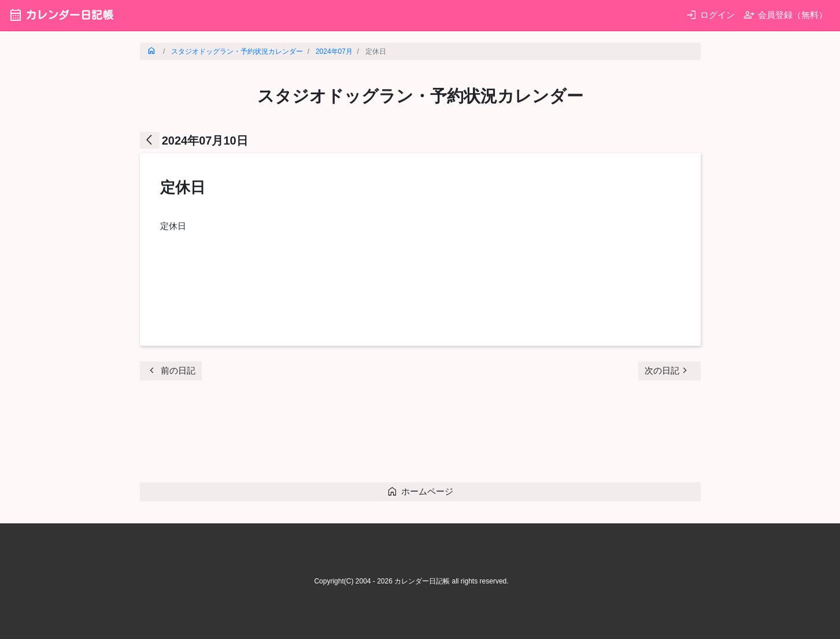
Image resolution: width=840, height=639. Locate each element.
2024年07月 (334, 51)
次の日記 (668, 370)
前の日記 (171, 370)
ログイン (710, 15)
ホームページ (420, 491)
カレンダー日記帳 (61, 15)
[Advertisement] (350, 435)
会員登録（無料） (785, 15)
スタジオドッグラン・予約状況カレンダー (237, 51)
